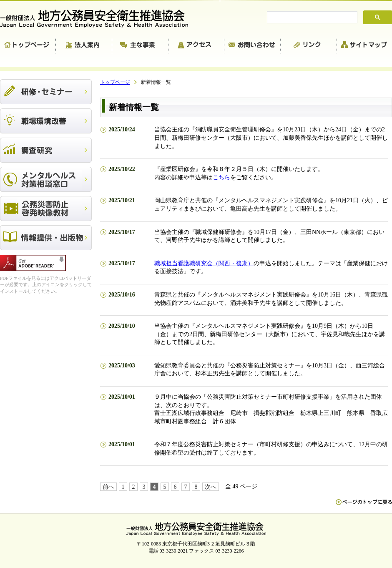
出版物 (46, 238)
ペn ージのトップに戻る (364, 506)
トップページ (28, 46)
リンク (309, 46)
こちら (221, 177)
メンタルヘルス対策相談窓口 (46, 179)
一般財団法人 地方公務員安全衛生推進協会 (98, 19)
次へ (211, 487)
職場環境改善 (46, 121)
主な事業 (140, 46)
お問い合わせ (253, 46)
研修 (46, 92)
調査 (46, 150)
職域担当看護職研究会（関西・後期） (204, 263)
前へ (108, 487)
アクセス (196, 46)
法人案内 (84, 46)
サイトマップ (364, 46)
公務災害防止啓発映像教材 (46, 209)
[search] (311, 18)
